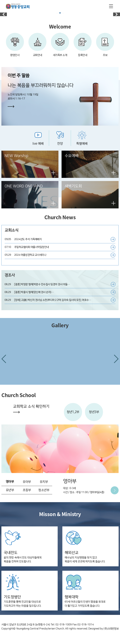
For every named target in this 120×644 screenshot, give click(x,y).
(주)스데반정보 (111, 634)
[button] (4, 363)
